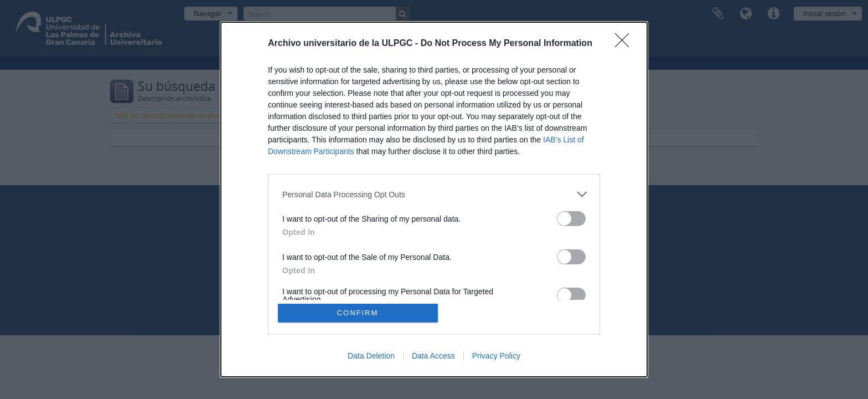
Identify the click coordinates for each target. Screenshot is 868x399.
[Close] (626, 44)
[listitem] (434, 194)
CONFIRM (358, 313)
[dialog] (434, 199)
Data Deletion (371, 356)
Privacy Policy (496, 356)
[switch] (571, 219)
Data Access (433, 356)
